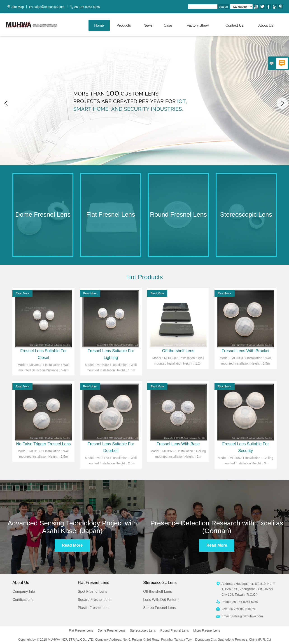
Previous (7, 103)
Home (99, 25)
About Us (266, 25)
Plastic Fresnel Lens (94, 608)
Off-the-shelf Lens (157, 591)
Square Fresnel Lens (95, 600)
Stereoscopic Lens (143, 630)
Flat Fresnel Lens (81, 630)
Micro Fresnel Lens (207, 630)
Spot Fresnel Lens (93, 591)
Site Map (17, 7)
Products (124, 25)
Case (168, 25)
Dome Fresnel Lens (112, 630)
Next (282, 103)
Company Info (24, 591)
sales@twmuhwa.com (49, 7)
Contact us (234, 25)
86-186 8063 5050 (87, 7)
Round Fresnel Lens (175, 630)
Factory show (198, 25)
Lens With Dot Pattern (161, 600)
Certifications (23, 600)
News (148, 25)
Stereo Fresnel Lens (159, 608)
